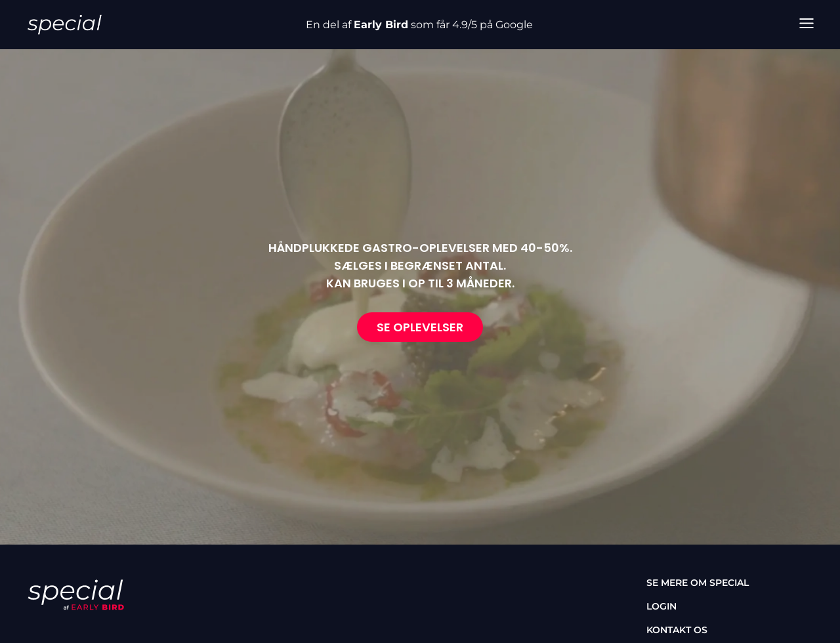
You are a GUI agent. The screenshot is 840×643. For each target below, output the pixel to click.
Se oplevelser (420, 327)
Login (661, 606)
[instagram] (72, 633)
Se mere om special (698, 583)
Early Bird (381, 25)
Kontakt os (677, 630)
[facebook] (34, 633)
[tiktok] (110, 633)
